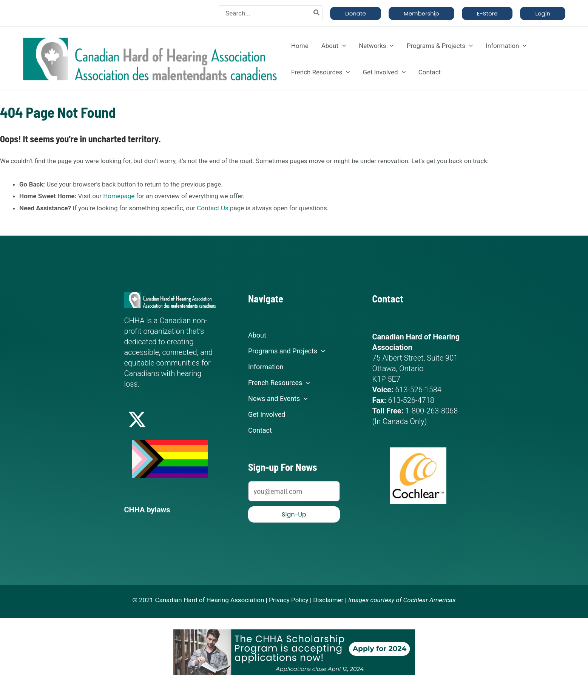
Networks (376, 46)
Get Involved (384, 72)
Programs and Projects (287, 351)
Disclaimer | (330, 600)
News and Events (278, 399)
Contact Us (212, 208)
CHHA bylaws (147, 510)
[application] (342, 46)
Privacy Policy (289, 600)
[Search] (317, 13)
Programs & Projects (440, 46)
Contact (430, 72)
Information (506, 46)
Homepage (119, 196)
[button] (356, 13)
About (334, 46)
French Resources (320, 72)
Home (300, 46)
